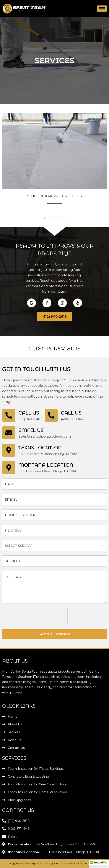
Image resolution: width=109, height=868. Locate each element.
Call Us (29, 413)
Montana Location (46, 465)
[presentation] (35, 616)
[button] (45, 218)
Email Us (31, 430)
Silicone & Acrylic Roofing (55, 196)
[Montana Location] (9, 468)
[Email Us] (9, 433)
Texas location (40, 448)
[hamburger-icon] (102, 9)
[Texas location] (9, 450)
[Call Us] (9, 415)
